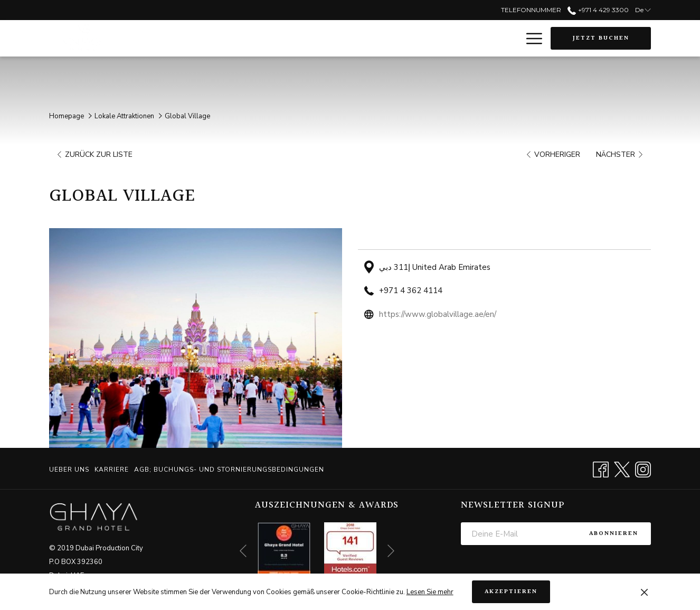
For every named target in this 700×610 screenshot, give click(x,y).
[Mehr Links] (530, 39)
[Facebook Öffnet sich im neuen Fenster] (601, 468)
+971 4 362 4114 (411, 290)
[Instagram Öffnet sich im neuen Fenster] (643, 468)
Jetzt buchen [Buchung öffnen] (601, 38)
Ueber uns (69, 470)
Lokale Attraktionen (124, 116)
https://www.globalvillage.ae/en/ (438, 314)
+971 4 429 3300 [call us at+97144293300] (598, 10)
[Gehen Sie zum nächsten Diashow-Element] (391, 551)
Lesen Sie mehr (430, 592)
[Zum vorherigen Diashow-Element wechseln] (243, 551)
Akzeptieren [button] (511, 592)
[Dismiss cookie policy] (644, 592)
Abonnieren (614, 534)
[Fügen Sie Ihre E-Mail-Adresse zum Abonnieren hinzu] (519, 534)
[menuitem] (70, 470)
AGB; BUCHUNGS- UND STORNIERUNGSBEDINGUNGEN (229, 470)
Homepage (67, 116)
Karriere (112, 470)
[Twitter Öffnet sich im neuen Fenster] (622, 468)
